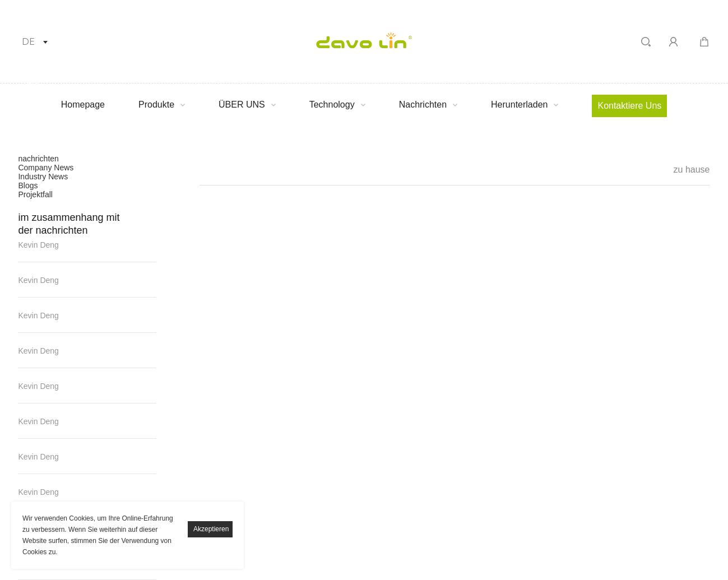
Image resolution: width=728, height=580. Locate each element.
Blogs (28, 185)
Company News (46, 168)
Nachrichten (423, 105)
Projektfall (35, 194)
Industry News (43, 177)
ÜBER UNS (242, 105)
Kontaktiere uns (629, 106)
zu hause (692, 170)
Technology (332, 105)
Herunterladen (519, 105)
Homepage (83, 105)
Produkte (156, 105)
